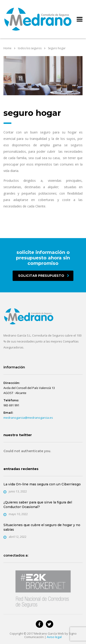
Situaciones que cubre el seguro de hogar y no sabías (42, 527)
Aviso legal (54, 637)
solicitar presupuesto (44, 276)
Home (7, 48)
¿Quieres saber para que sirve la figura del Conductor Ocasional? (38, 505)
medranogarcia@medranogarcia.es (28, 418)
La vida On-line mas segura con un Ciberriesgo (42, 484)
